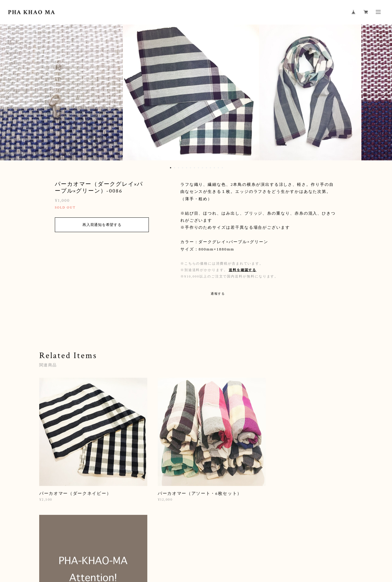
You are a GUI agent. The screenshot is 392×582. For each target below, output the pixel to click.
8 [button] (198, 168)
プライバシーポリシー (106, 548)
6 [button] (190, 168)
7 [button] (194, 168)
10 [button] (206, 168)
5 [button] (187, 168)
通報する (218, 294)
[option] (196, 94)
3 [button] (179, 168)
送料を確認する (243, 270)
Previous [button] (9, 94)
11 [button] (210, 168)
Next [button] (383, 94)
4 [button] (183, 168)
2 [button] (175, 168)
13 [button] (218, 168)
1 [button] (171, 168)
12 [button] (214, 168)
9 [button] (202, 168)
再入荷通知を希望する (102, 225)
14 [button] (222, 168)
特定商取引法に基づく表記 (153, 548)
